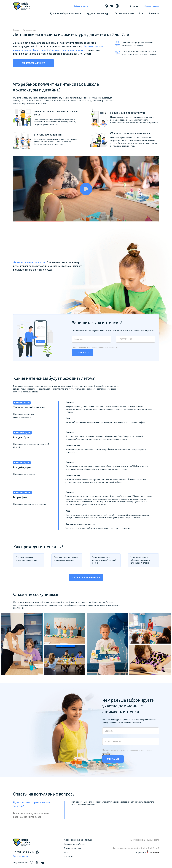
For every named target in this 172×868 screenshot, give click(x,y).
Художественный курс (98, 13)
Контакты (154, 13)
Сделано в (148, 852)
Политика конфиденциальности (144, 840)
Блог (141, 13)
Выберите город (81, 6)
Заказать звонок (152, 6)
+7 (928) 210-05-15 (132, 6)
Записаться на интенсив (34, 63)
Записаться (83, 353)
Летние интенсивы (124, 13)
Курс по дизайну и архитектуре (66, 13)
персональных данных (108, 347)
